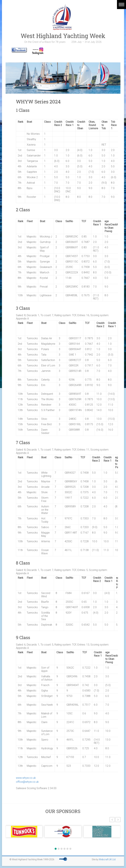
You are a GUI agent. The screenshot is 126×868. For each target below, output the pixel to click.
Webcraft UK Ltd (107, 859)
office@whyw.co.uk (27, 782)
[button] (112, 820)
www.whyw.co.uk (26, 778)
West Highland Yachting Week (63, 36)
